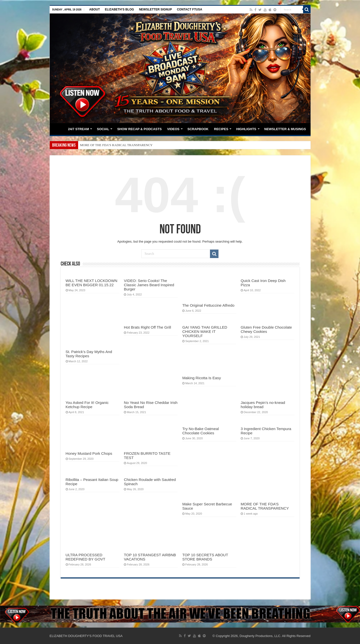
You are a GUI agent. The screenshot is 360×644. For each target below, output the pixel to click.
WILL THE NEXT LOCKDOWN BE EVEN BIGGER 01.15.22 (92, 283)
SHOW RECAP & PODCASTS (139, 129)
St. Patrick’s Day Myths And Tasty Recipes (89, 354)
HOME (59, 128)
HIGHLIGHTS (246, 129)
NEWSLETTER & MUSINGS (285, 129)
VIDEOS (173, 129)
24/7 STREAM (79, 129)
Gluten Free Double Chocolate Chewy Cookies (266, 329)
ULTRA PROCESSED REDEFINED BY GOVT (86, 557)
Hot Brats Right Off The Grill (147, 327)
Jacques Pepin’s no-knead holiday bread (263, 405)
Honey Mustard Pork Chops (89, 453)
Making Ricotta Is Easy (202, 378)
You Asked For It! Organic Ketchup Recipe (87, 405)
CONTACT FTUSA (190, 9)
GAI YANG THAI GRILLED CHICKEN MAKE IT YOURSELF (205, 331)
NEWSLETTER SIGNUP (156, 9)
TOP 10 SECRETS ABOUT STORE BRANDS (205, 557)
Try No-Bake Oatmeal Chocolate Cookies (200, 431)
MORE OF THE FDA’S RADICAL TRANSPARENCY (116, 145)
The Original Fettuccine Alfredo (208, 305)
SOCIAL (103, 129)
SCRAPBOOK (198, 129)
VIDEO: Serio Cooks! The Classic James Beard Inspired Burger (149, 285)
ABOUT (94, 9)
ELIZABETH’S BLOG (119, 9)
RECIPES (221, 129)
